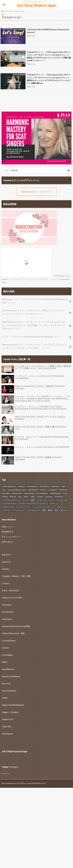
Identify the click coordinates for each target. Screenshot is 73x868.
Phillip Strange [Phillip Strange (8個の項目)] (55, 493)
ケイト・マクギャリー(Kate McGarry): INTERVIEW (32, 337)
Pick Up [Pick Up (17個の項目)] (5, 496)
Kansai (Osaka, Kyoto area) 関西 (16, 626)
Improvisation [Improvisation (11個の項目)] (32, 486)
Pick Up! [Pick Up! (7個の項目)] (13, 496)
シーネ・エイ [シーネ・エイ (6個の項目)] (42, 500)
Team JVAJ (7, 726)
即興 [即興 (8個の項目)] (44, 510)
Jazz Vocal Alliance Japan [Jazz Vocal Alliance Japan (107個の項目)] (17, 490)
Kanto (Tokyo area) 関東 (13, 633)
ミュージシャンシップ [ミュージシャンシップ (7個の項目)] (42, 507)
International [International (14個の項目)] (44, 486)
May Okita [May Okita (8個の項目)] (6, 493)
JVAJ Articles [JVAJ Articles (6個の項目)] (33, 490)
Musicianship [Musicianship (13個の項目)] (29, 493)
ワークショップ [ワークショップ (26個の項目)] (19, 510)
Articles (6, 569)
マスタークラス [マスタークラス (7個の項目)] (8, 507)
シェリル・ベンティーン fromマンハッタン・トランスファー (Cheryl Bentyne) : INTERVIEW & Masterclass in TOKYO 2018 (42, 399)
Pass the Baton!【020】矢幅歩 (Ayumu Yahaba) (38, 458)
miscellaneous (8, 669)
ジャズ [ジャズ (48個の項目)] (51, 500)
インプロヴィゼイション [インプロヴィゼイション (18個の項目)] (11, 500)
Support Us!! (8, 719)
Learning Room (9, 640)
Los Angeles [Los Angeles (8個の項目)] (52, 490)
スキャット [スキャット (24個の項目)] (54, 503)
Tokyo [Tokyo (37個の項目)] (33, 496)
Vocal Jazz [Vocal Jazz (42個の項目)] (49, 496)
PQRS (5, 698)
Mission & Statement (11, 676)
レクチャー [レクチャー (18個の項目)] (7, 510)
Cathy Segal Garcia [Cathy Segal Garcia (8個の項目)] (9, 486)
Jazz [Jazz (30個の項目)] (4, 490)
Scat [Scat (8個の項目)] (20, 496)
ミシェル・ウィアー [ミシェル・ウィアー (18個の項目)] (24, 507)
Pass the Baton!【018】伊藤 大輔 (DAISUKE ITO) (41, 428)
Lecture (6, 648)
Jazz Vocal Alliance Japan (36, 5)
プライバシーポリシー (11, 537)
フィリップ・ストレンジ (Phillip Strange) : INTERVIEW (40, 377)
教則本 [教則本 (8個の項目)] (50, 510)
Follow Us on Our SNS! (12, 598)
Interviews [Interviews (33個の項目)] (55, 486)
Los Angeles (7, 655)
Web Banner (8, 734)
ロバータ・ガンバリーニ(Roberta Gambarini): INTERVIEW (42, 438)
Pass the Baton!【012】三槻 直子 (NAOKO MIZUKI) (40, 387)
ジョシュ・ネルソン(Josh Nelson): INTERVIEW (42, 447)
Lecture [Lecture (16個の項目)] (43, 490)
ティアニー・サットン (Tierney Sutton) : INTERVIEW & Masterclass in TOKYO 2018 (41, 408)
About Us (6, 562)
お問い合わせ (7, 542)
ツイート (5, 773)
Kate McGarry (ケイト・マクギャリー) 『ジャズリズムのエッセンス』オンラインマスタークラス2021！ (34, 346)
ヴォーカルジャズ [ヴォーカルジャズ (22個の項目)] (33, 510)
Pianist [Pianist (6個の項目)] (65, 493)
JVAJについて (8, 527)
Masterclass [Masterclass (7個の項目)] (64, 490)
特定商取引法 (7, 532)
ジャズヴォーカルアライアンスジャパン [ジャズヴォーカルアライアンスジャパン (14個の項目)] (33, 503)
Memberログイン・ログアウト (36, 192)
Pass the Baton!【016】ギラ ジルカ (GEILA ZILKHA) (40, 418)
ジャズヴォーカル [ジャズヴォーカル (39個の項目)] (9, 503)
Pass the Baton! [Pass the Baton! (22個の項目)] (42, 493)
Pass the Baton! (9, 691)
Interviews (7, 605)
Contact (6, 583)
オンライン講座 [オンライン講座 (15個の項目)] (29, 500)
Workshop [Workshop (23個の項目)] (59, 496)
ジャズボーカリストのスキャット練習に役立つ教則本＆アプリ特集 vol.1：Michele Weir (43, 367)
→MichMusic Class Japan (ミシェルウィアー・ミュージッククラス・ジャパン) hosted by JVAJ (36, 279)
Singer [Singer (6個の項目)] (26, 496)
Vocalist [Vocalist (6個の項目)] (40, 496)
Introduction (8, 612)
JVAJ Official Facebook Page (14, 751)
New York (6, 683)
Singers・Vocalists (10, 712)
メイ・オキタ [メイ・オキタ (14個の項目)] (57, 507)
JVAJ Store (7, 619)
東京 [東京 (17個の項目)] (57, 510)
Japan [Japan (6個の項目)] (64, 486)
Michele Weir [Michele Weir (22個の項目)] (17, 493)
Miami (5, 662)
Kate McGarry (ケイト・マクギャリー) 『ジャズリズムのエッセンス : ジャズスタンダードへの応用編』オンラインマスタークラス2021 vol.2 (34, 325)
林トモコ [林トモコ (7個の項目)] (64, 510)
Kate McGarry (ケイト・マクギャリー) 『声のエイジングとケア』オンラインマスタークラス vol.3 (34, 312)
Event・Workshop (10, 590)
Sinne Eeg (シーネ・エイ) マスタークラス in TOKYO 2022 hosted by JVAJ (35, 301)
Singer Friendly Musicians (13, 705)
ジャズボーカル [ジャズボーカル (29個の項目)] (62, 500)
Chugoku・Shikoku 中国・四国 (16, 576)
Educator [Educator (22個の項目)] (22, 486)
